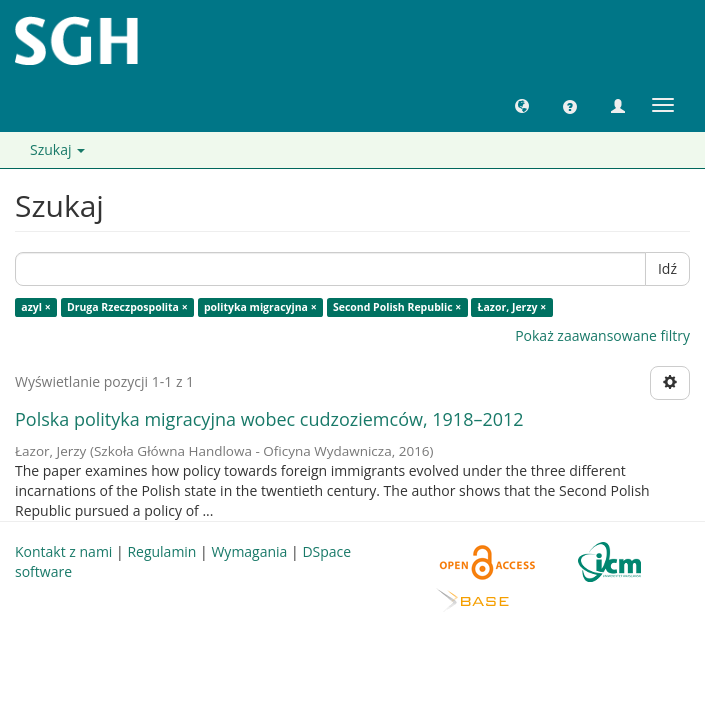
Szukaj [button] (57, 149)
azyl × (35, 307)
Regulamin (161, 551)
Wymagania (249, 551)
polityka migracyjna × (260, 307)
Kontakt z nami (63, 551)
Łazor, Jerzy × (512, 307)
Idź (667, 268)
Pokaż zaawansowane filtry (602, 335)
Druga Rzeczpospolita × (127, 307)
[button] (522, 105)
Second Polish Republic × (397, 307)
